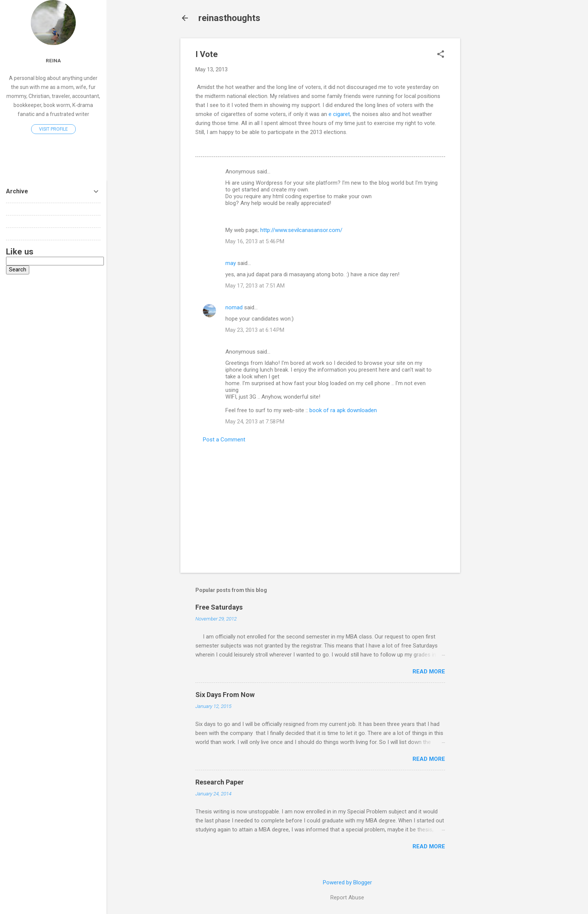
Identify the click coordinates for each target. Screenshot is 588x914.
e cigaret (339, 114)
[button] (441, 55)
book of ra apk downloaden (343, 410)
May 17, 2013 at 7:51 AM (255, 286)
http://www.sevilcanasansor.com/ (301, 230)
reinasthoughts (229, 18)
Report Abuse (347, 897)
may (231, 263)
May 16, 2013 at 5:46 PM (255, 241)
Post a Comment (224, 440)
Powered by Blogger (347, 882)
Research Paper (220, 782)
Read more (429, 672)
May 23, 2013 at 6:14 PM (255, 330)
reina (53, 60)
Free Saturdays (219, 607)
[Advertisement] (490, 151)
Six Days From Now (225, 695)
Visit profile (53, 129)
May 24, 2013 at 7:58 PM (255, 422)
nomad (234, 307)
